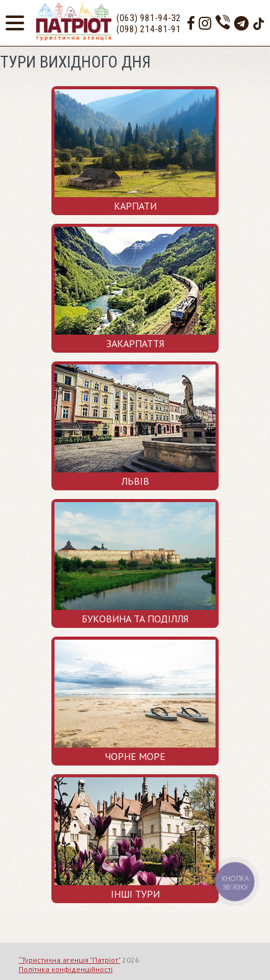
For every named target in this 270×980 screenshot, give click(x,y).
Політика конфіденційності (66, 969)
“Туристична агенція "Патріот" (69, 960)
